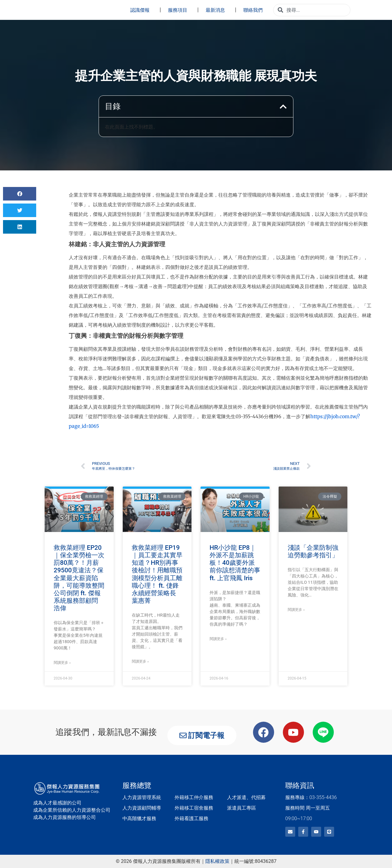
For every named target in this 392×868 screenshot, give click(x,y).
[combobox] (312, 10)
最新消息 (217, 10)
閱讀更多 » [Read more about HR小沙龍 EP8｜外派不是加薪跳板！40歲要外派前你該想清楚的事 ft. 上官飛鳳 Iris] (218, 639)
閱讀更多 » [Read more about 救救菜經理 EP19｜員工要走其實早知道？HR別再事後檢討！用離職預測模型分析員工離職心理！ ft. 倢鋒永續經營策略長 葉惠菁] (140, 661)
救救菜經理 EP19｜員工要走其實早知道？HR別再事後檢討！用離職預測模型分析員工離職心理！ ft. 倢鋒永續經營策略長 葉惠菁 (157, 574)
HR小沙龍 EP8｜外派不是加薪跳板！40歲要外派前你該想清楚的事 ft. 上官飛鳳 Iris (235, 563)
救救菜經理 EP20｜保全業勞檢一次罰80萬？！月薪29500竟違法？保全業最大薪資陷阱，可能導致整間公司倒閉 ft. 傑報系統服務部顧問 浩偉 (79, 578)
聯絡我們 (254, 10)
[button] (283, 107)
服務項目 (179, 10)
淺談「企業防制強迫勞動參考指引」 (313, 551)
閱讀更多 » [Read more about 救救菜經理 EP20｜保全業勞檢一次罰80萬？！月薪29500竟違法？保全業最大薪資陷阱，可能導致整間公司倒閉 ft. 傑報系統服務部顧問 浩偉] (62, 663)
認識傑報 (141, 10)
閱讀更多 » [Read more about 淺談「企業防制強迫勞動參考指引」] (296, 610)
